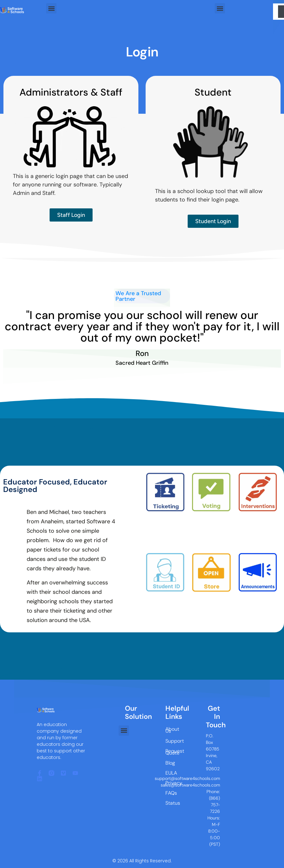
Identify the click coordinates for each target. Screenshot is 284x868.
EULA (170, 773)
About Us (170, 730)
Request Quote (170, 752)
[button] (51, 8)
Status (170, 803)
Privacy (170, 783)
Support (170, 741)
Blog (170, 763)
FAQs (170, 793)
